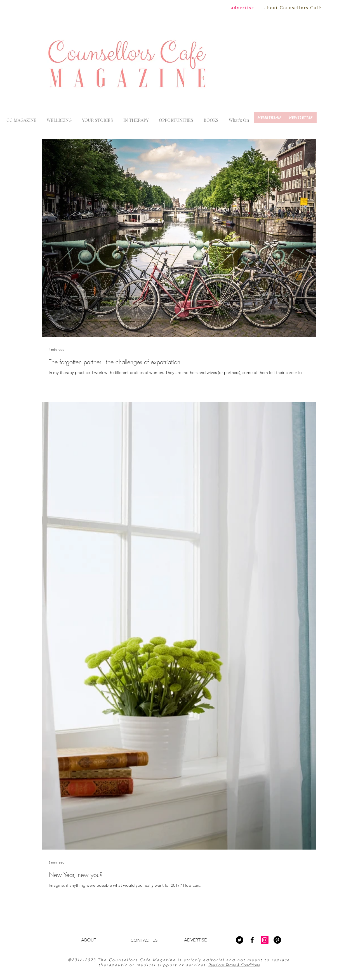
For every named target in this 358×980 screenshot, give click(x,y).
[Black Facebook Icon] (252, 940)
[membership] (270, 118)
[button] (239, 118)
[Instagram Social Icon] (265, 940)
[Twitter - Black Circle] (240, 940)
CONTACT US (144, 940)
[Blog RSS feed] (349, 147)
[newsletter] (301, 118)
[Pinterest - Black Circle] (277, 940)
